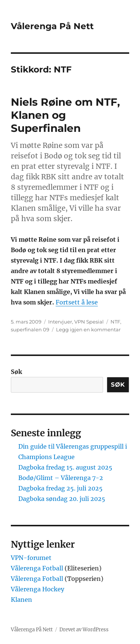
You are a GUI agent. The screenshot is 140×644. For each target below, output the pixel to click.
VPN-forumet (31, 558)
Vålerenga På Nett (52, 26)
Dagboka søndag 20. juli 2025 (62, 499)
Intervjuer (60, 322)
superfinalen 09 (30, 329)
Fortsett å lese (77, 302)
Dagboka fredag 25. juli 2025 (60, 488)
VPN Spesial (89, 322)
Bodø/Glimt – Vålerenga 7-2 (61, 478)
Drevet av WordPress (84, 630)
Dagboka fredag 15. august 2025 (65, 467)
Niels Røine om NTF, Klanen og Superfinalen (65, 115)
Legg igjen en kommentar (88, 329)
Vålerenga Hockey (38, 589)
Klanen (21, 600)
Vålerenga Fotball (38, 568)
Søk (16, 372)
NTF (115, 322)
